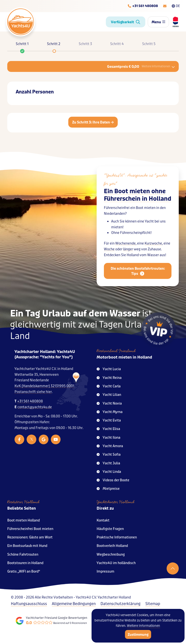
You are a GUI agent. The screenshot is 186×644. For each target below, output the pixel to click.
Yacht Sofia (109, 455)
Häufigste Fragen (110, 529)
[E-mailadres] (165, 6)
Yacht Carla (109, 386)
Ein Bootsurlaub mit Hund (27, 546)
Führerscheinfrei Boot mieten (30, 529)
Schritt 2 (54, 44)
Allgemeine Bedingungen (74, 604)
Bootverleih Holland (112, 546)
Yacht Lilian (109, 395)
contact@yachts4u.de (35, 407)
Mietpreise (108, 489)
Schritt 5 (149, 44)
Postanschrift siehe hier (33, 392)
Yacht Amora (110, 446)
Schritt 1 (22, 46)
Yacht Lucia (109, 369)
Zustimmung (138, 635)
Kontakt (103, 520)
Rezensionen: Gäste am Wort (30, 537)
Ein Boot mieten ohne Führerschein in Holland (138, 195)
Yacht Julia (108, 463)
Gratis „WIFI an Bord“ (24, 571)
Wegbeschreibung (111, 555)
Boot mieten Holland (23, 520)
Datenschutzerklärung (120, 604)
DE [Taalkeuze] (176, 6)
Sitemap (153, 604)
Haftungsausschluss (29, 604)
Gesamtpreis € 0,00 (141, 67)
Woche (109, 249)
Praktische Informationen (117, 537)
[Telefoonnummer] (143, 6)
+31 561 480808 (30, 401)
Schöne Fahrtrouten (23, 555)
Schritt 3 (85, 44)
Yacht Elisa (108, 429)
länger (128, 249)
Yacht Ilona (108, 438)
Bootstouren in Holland (25, 563)
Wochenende (125, 243)
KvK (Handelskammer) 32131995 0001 (44, 386)
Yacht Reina (109, 378)
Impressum (105, 571)
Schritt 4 (117, 44)
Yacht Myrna (110, 412)
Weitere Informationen (143, 626)
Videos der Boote (113, 480)
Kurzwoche (153, 243)
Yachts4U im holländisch (116, 563)
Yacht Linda (109, 472)
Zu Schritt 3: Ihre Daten (93, 122)
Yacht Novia (109, 403)
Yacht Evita (109, 420)
